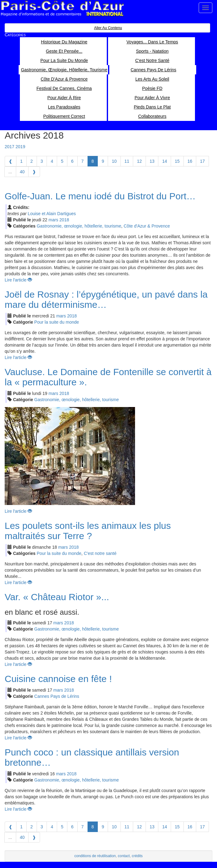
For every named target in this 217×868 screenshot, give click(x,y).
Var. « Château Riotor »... (57, 597)
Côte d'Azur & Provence (147, 226)
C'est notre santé (100, 553)
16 (190, 161)
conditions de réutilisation (95, 856)
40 (22, 172)
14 (165, 161)
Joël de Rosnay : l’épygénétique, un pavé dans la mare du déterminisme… (106, 299)
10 (114, 161)
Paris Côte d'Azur (62, 9)
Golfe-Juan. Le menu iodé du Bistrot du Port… (100, 196)
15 (177, 161)
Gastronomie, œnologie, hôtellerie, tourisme (79, 226)
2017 (9, 147)
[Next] (34, 172)
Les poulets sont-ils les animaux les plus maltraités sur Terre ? (88, 531)
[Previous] (11, 161)
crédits (137, 856)
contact (124, 856)
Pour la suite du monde (57, 322)
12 (139, 161)
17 (202, 161)
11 (127, 161)
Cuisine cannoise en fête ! (58, 679)
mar (53, 220)
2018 (64, 220)
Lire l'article (18, 280)
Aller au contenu (108, 28)
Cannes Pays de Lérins (57, 696)
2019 (20, 147)
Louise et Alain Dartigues (52, 214)
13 (152, 161)
